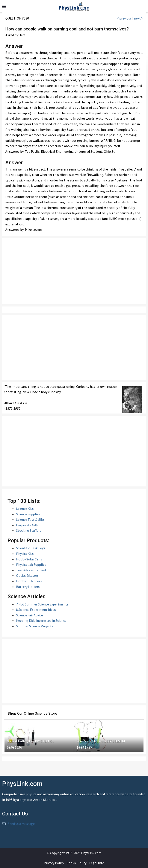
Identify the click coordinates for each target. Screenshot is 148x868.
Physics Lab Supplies (31, 565)
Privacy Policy (54, 863)
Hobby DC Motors (29, 581)
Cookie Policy (77, 863)
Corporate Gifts (27, 525)
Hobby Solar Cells (29, 559)
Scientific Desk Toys (31, 548)
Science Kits (25, 509)
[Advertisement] (74, 271)
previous (125, 18)
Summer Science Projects (35, 626)
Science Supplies (28, 514)
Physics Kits (25, 554)
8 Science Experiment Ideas (36, 610)
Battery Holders (28, 587)
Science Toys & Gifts (30, 519)
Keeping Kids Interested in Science (41, 620)
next (138, 18)
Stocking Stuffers (29, 530)
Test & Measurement (31, 570)
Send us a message (21, 824)
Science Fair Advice (29, 615)
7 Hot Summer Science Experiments (42, 604)
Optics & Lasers (27, 575)
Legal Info (97, 863)
